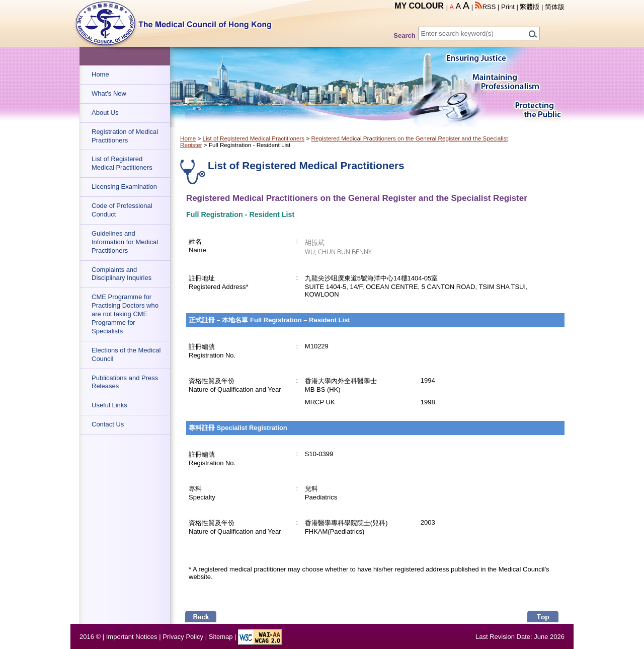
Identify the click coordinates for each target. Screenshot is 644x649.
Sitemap (221, 637)
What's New (109, 93)
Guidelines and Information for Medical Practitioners (125, 242)
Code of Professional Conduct (122, 210)
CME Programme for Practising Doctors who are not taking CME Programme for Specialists (125, 314)
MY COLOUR (419, 6)
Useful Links (109, 405)
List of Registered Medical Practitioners (122, 163)
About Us (105, 113)
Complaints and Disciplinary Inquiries (122, 274)
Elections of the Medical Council (126, 354)
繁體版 (530, 7)
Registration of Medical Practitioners (125, 136)
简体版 (555, 7)
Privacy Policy (183, 637)
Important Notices (132, 637)
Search (404, 35)
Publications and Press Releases (125, 382)
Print (508, 7)
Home (100, 74)
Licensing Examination (124, 187)
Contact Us (108, 424)
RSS (486, 7)
